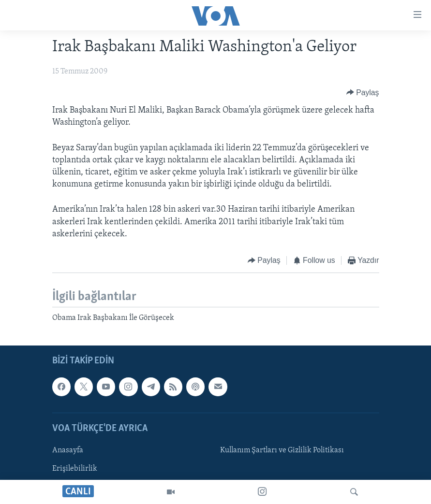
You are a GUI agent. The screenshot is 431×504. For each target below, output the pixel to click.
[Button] (363, 93)
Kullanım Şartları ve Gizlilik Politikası (282, 450)
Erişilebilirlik (75, 469)
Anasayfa (68, 450)
